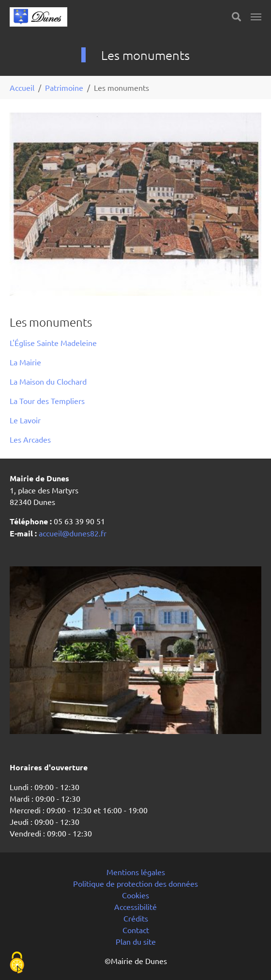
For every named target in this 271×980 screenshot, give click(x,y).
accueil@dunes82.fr (72, 533)
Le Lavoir (25, 420)
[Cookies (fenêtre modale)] (17, 963)
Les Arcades (30, 439)
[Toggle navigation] (256, 17)
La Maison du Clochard (48, 381)
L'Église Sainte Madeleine (53, 343)
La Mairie (25, 362)
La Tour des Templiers (47, 401)
